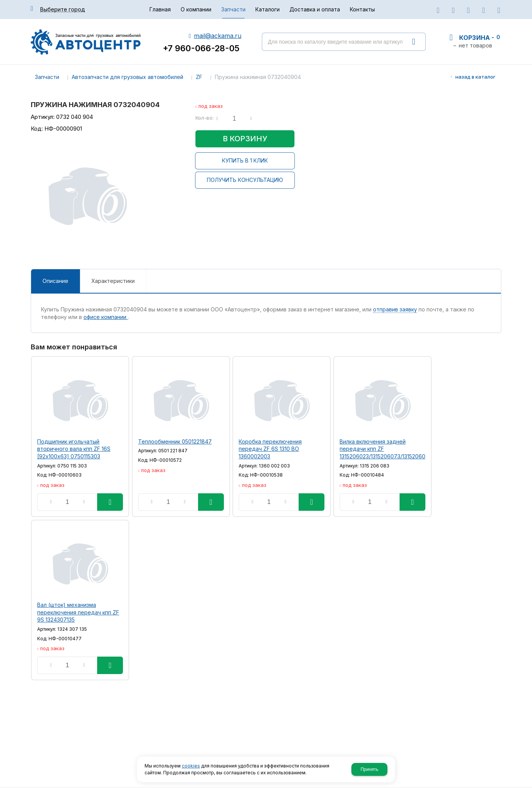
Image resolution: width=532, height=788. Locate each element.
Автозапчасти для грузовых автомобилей (127, 77)
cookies (191, 766)
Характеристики (113, 281)
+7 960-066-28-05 (201, 48)
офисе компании (106, 317)
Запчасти (47, 77)
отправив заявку (395, 309)
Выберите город (63, 9)
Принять (369, 769)
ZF (199, 77)
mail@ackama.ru (218, 36)
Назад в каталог (475, 77)
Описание (55, 281)
